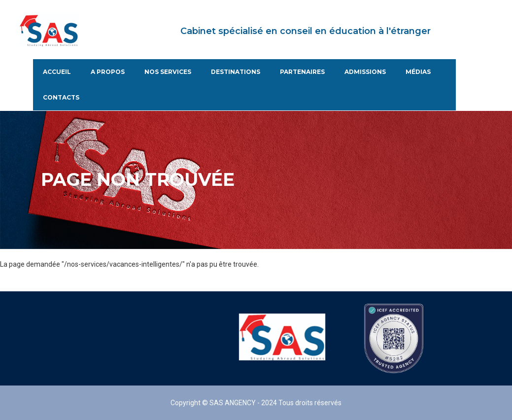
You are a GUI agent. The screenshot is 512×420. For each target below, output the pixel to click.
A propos (108, 72)
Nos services (168, 72)
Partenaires (302, 72)
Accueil (57, 72)
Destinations (236, 72)
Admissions (365, 72)
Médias (418, 72)
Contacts (61, 98)
